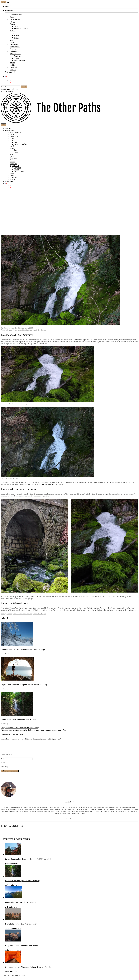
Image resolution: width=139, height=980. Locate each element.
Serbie (12, 65)
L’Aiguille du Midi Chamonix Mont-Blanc (21, 948)
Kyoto (16, 38)
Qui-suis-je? (10, 72)
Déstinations (10, 10)
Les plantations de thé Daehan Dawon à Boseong (20, 728)
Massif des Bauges (39, 330)
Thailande (14, 67)
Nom (3, 761)
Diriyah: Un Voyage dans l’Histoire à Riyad (22, 926)
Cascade (29, 330)
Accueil (8, 6)
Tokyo (16, 35)
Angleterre (18, 56)
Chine (12, 17)
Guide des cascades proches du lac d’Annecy (18, 719)
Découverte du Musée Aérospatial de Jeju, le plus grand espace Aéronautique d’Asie (34, 730)
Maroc (12, 42)
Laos (11, 40)
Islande (12, 31)
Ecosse (17, 58)
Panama (13, 49)
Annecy (4, 330)
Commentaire (6, 757)
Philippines (14, 51)
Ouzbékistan (15, 47)
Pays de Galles (19, 60)
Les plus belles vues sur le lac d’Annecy (20, 905)
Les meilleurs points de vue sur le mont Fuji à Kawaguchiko (29, 862)
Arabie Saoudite (16, 15)
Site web (4, 769)
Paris (16, 26)
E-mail (3, 765)
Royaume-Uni (15, 54)
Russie (12, 63)
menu (4, 2)
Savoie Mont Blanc (21, 28)
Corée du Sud (15, 19)
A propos (69, 820)
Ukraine (13, 70)
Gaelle (6, 328)
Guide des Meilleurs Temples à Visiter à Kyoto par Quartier (28, 970)
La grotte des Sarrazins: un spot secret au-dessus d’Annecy (24, 684)
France (12, 24)
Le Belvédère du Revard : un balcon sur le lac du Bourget (23, 649)
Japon (12, 33)
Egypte (12, 22)
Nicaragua (14, 44)
